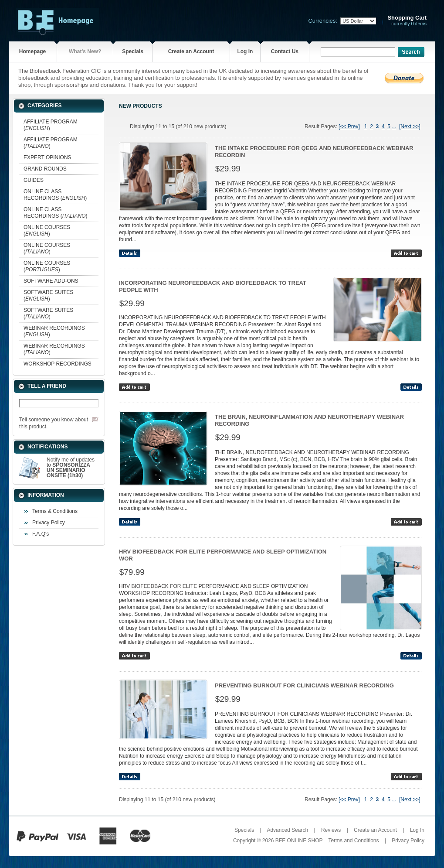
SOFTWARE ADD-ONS (51, 281)
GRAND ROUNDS (45, 169)
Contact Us (285, 51)
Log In (245, 51)
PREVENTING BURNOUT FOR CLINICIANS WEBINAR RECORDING (304, 685)
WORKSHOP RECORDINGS (58, 364)
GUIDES (34, 180)
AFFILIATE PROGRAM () (51, 125)
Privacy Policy (49, 523)
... (394, 126)
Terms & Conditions (55, 511)
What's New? (85, 51)
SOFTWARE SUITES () (48, 296)
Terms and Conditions (353, 841)
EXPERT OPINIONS (47, 157)
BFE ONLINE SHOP (299, 841)
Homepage (32, 51)
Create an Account (191, 51)
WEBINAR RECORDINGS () (54, 331)
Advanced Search (287, 830)
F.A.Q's (41, 534)
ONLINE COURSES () (47, 231)
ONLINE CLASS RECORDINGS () (55, 195)
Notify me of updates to (71, 468)
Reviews (331, 830)
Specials (133, 51)
